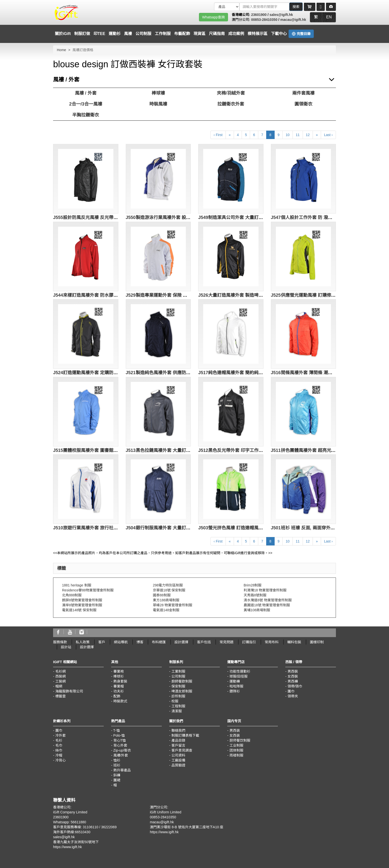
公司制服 (143, 34)
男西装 (235, 730)
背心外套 (120, 745)
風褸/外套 (121, 755)
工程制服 (178, 706)
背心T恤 (120, 740)
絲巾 (59, 750)
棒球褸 (158, 93)
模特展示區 (258, 34)
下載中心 (279, 34)
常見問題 (227, 642)
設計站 (66, 647)
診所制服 (178, 696)
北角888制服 (72, 595)
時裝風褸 (158, 104)
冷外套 (61, 735)
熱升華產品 (122, 770)
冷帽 (59, 755)
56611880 (78, 822)
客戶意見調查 (182, 750)
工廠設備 (178, 760)
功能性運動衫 (240, 671)
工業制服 (178, 671)
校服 (175, 701)
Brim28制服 (253, 585)
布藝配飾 (182, 34)
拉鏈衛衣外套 (231, 104)
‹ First (218, 135)
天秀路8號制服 (255, 595)
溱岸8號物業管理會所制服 (82, 605)
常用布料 (272, 642)
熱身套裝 (120, 681)
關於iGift (63, 34)
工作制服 (163, 34)
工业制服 (236, 745)
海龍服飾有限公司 (69, 691)
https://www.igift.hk (67, 847)
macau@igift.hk (293, 20)
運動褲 (235, 681)
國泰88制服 (162, 595)
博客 (140, 642)
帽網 (59, 686)
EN (329, 17)
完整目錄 (301, 34)
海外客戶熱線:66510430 (72, 832)
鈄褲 (117, 775)
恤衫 (117, 760)
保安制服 (178, 686)
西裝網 (61, 676)
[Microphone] (321, 7)
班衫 (117, 765)
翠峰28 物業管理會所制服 (173, 605)
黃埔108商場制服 (257, 610)
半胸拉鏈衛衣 (86, 115)
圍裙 (117, 780)
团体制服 (236, 750)
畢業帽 (119, 686)
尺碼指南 (217, 34)
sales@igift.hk (281, 15)
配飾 (117, 696)
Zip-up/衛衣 (122, 750)
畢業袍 (119, 671)
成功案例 (236, 34)
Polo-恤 (119, 735)
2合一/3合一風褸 (86, 104)
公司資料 (178, 755)
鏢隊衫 (235, 691)
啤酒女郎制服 (182, 691)
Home (61, 50)
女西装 (235, 735)
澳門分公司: (242, 20)
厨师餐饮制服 (240, 740)
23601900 (259, 15)
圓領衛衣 (303, 104)
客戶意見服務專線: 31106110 (76, 827)
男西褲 (293, 681)
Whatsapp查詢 (213, 17)
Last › (328, 135)
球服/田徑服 (239, 676)
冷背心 (61, 760)
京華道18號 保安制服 (169, 590)
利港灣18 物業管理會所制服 (265, 590)
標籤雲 (61, 696)
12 (308, 135)
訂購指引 (249, 642)
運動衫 (115, 34)
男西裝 (293, 671)
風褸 (128, 34)
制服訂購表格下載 (185, 735)
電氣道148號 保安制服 (79, 610)
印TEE (99, 34)
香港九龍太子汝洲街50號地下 (76, 842)
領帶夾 (293, 696)
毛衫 (59, 740)
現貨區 (199, 34)
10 (288, 135)
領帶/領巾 (295, 686)
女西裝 (293, 676)
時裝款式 (120, 701)
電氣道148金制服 (166, 610)
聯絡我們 (178, 730)
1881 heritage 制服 (77, 585)
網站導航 (121, 642)
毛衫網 (61, 671)
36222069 (109, 827)
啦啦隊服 (236, 686)
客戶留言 (178, 745)
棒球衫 (119, 676)
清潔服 (177, 711)
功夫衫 (119, 691)
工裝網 (61, 681)
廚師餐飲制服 (182, 681)
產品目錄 (178, 740)
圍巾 (291, 691)
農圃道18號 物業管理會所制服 (267, 605)
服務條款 (60, 642)
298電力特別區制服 (168, 585)
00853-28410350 (264, 20)
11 (298, 135)
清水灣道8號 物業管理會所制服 (268, 600)
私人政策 (83, 642)
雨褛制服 (236, 755)
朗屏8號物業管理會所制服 (82, 600)
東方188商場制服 (166, 600)
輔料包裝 (294, 642)
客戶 (102, 642)
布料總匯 (159, 642)
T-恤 (116, 730)
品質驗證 (178, 765)
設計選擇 (181, 642)
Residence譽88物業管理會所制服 (88, 590)
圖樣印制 (317, 642)
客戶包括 (204, 642)
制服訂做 (82, 34)
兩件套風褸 (303, 93)
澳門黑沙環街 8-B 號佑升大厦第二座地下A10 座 (187, 827)
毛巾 (59, 745)
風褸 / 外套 (86, 93)
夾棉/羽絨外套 (231, 93)
